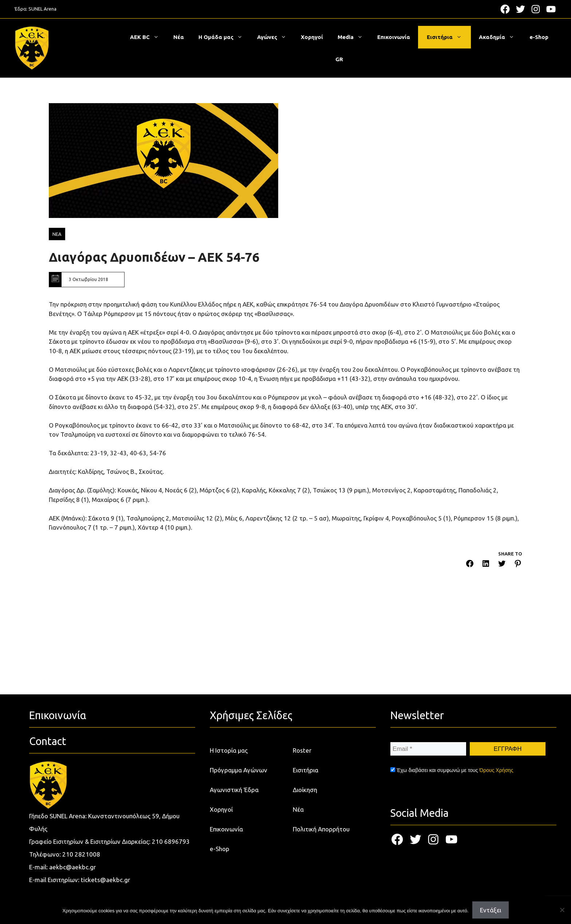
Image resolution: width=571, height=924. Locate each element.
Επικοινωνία (394, 37)
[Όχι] (562, 910)
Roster (302, 750)
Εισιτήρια (448, 37)
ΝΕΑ (57, 234)
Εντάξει (491, 910)
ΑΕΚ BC (148, 37)
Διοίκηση (305, 790)
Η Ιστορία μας (229, 750)
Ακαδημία (500, 37)
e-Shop (539, 37)
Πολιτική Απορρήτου (321, 829)
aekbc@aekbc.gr (72, 867)
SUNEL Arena (42, 9)
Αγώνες (275, 37)
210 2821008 (81, 854)
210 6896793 (171, 841)
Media (354, 37)
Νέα (179, 37)
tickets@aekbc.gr (105, 880)
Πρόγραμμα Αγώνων (239, 770)
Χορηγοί (312, 37)
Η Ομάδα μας (224, 37)
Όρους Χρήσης (496, 770)
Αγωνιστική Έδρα (234, 790)
